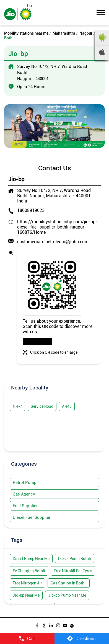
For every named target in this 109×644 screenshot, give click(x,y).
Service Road (42, 406)
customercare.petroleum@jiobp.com (53, 242)
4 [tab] (63, 141)
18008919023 (31, 210)
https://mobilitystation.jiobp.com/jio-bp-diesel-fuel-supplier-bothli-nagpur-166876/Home (57, 227)
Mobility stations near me (26, 33)
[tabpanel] (54, 126)
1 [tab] (46, 141)
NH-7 (17, 406)
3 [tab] (57, 141)
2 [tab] (52, 141)
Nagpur (86, 33)
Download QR (37, 341)
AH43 (67, 406)
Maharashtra (64, 33)
